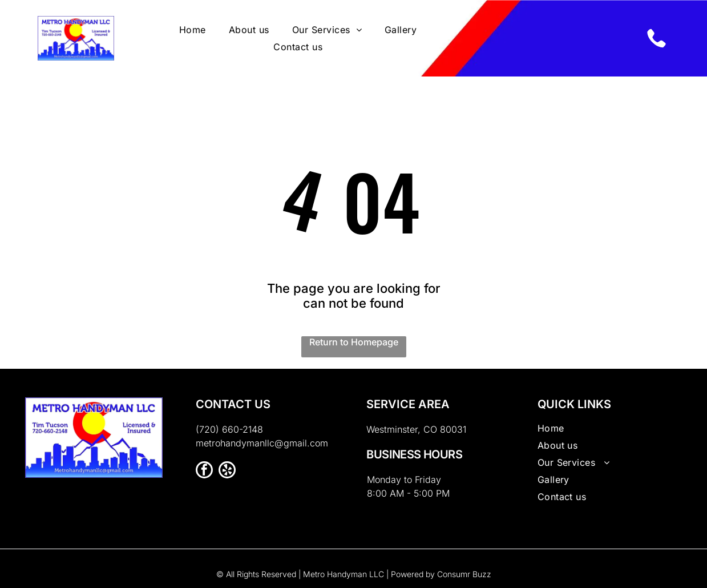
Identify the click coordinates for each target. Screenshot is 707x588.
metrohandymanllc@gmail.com (262, 443)
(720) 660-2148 (229, 429)
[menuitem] (193, 30)
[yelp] (227, 471)
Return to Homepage (354, 342)
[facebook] (204, 471)
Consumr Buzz (464, 574)
